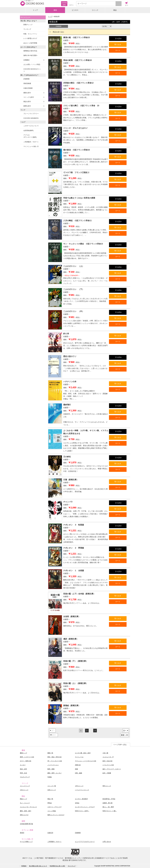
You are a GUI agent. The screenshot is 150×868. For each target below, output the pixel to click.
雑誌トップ (23, 799)
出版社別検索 (28, 88)
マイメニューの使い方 (31, 146)
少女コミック (24, 790)
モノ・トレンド (25, 803)
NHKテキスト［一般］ (110, 811)
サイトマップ (72, 866)
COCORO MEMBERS (31, 118)
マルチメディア (25, 777)
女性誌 (77, 803)
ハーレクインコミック (82, 790)
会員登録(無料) (29, 130)
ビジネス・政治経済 (81, 799)
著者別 (22, 833)
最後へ (123, 735)
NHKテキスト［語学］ (82, 811)
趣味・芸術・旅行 (26, 811)
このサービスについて (31, 126)
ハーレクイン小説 (108, 765)
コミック (95, 10)
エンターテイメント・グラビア (85, 807)
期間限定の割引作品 (30, 51)
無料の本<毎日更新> (30, 55)
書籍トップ (23, 753)
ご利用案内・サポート (31, 142)
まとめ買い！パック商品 (32, 64)
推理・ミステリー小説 (27, 757)
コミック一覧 (52, 786)
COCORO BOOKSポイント (32, 70)
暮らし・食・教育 (108, 807)
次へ (125, 731)
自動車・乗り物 (107, 803)
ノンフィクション (53, 765)
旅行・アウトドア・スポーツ (112, 769)
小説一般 (105, 753)
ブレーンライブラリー (31, 114)
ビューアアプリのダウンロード (85, 842)
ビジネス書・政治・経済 (83, 753)
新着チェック (28, 25)
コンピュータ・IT (108, 757)
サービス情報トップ (26, 842)
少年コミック (79, 786)
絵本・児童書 (107, 773)
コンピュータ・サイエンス (28, 807)
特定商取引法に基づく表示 (57, 866)
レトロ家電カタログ (30, 38)
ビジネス (75, 10)
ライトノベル (79, 757)
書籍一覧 (50, 753)
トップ (35, 10)
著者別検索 (27, 83)
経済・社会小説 (107, 761)
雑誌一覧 (50, 799)
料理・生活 (23, 773)
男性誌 (50, 803)
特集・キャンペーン (30, 34)
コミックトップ (25, 786)
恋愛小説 (78, 765)
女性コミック (52, 790)
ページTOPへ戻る (120, 745)
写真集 (50, 777)
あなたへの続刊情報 (30, 43)
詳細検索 (26, 79)
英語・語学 (23, 769)
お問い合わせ (107, 842)
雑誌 (115, 10)
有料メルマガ (24, 815)
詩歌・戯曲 (79, 773)
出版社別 (50, 833)
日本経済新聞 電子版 (26, 824)
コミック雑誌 (52, 811)
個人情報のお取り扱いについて (38, 866)
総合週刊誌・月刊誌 (109, 799)
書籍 (55, 10)
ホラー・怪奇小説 (26, 761)
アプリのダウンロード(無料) (30, 136)
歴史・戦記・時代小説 (54, 757)
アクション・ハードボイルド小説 (86, 761)
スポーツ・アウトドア (54, 807)
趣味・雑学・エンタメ (54, 773)
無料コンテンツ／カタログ (56, 815)
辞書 (76, 769)
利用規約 (24, 866)
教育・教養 (51, 769)
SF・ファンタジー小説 (55, 761)
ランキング (27, 29)
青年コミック (107, 786)
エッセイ (23, 765)
